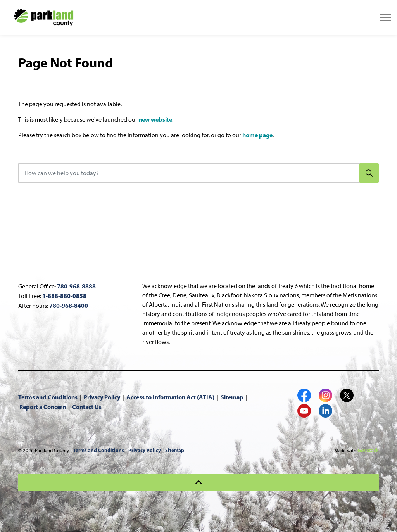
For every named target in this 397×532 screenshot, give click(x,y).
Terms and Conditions (48, 397)
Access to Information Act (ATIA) (170, 397)
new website (155, 119)
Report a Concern (43, 407)
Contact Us (87, 407)
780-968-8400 (69, 306)
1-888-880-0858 (64, 296)
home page (257, 135)
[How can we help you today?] (198, 173)
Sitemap (232, 397)
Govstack (368, 450)
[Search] (369, 173)
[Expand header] (385, 17)
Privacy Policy (102, 397)
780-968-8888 (76, 286)
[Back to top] (198, 483)
